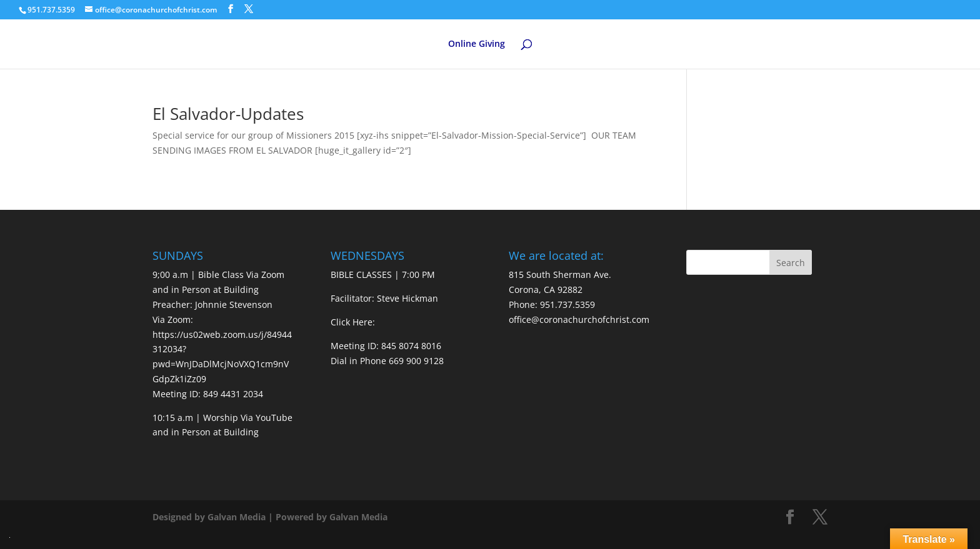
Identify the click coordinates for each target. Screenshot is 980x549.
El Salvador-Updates (228, 114)
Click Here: (353, 322)
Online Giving (477, 44)
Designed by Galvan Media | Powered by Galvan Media (270, 517)
